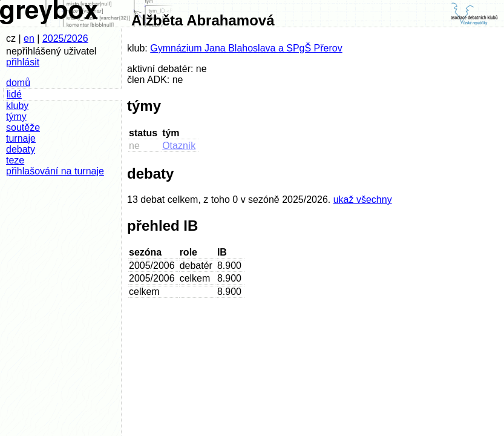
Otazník (179, 146)
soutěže (23, 127)
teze (15, 160)
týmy (16, 117)
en (29, 38)
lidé (14, 94)
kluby (17, 106)
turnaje (21, 138)
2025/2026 (65, 38)
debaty (21, 149)
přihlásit (23, 62)
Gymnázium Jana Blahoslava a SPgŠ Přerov (246, 48)
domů (18, 83)
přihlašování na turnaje (55, 171)
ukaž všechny (363, 200)
